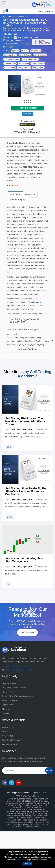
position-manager (40, 55)
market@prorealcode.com (16, 666)
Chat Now (28, 114)
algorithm (15, 51)
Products (20, 17)
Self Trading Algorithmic (28, 37)
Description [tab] (16, 194)
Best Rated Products (11, 740)
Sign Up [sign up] (50, 11)
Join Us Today (28, 632)
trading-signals (38, 68)
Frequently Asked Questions (14, 688)
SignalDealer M (35, 302)
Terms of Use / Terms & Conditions (17, 696)
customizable (36, 51)
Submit (49, 770)
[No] (52, 858)
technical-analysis (38, 63)
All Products (7, 731)
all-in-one (25, 51)
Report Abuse (12, 186)
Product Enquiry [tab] (18, 200)
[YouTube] (18, 783)
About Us (6, 709)
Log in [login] (41, 11)
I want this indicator (28, 108)
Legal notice (7, 705)
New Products (8, 736)
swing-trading (24, 63)
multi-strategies (25, 55)
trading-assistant (24, 68)
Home (9, 17)
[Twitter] (12, 783)
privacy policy (21, 860)
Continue (27, 863)
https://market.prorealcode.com (18, 670)
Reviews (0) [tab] (30, 194)
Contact (5, 713)
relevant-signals (10, 63)
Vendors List (7, 727)
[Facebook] (5, 783)
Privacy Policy (8, 692)
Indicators (19, 41)
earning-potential (10, 55)
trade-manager (10, 68)
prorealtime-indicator (12, 59)
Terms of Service (9, 700)
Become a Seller (9, 683)
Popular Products (10, 744)
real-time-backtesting (30, 59)
